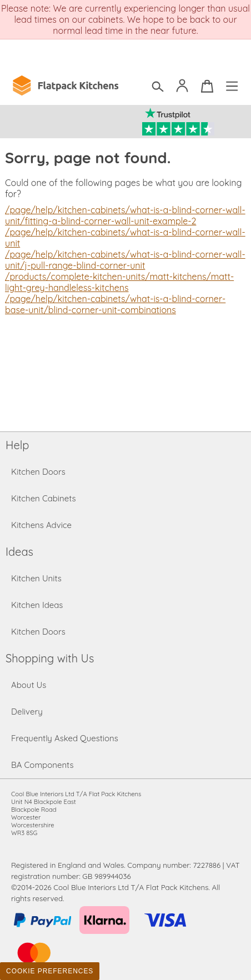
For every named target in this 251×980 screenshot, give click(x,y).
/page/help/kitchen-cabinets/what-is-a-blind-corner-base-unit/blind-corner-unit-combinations (115, 304)
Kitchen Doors (38, 472)
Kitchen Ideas (37, 605)
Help (17, 445)
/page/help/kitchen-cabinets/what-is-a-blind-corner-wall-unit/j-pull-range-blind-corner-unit (125, 260)
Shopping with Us (50, 658)
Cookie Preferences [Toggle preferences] (50, 971)
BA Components (42, 765)
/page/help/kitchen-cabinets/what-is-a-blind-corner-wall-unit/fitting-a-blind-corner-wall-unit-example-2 (125, 215)
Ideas (19, 552)
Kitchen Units (36, 578)
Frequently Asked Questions (65, 738)
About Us (29, 685)
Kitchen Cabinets (44, 498)
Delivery (27, 712)
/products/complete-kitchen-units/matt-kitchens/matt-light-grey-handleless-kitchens (119, 282)
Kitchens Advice (41, 525)
